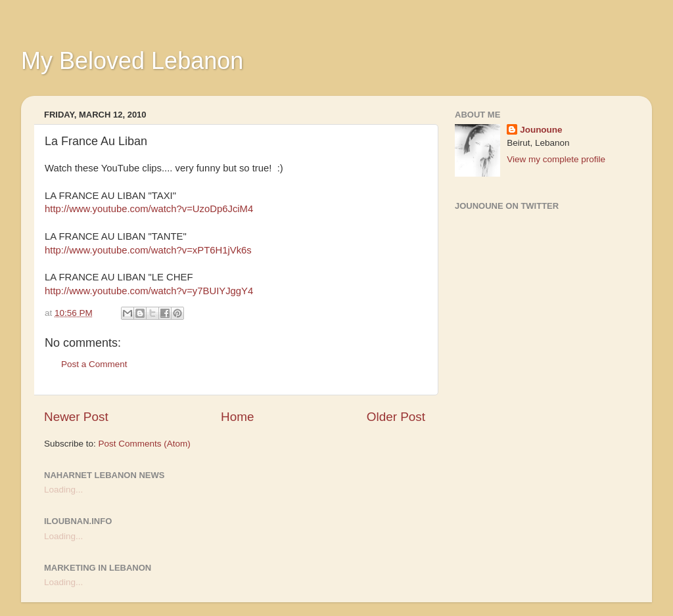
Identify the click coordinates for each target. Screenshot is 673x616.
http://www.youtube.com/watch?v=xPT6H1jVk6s (148, 250)
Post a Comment (94, 364)
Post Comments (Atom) (145, 444)
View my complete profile (556, 159)
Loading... (63, 490)
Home (237, 417)
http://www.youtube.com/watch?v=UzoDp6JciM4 (149, 209)
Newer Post (76, 417)
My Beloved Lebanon (132, 61)
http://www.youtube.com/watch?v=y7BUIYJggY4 (149, 291)
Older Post (396, 417)
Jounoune (541, 130)
